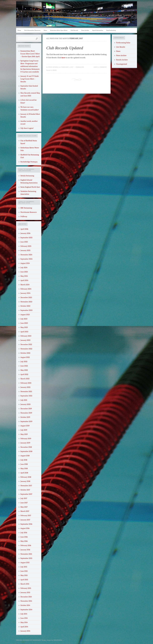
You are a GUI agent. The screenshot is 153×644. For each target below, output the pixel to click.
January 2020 (26, 404)
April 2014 (24, 627)
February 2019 (26, 439)
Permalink (80, 67)
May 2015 (24, 575)
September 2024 (27, 259)
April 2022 (24, 374)
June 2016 (24, 537)
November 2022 (26, 349)
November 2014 (26, 601)
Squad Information (98, 30)
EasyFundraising (111, 30)
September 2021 (26, 396)
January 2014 (25, 631)
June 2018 (24, 464)
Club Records (74, 30)
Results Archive (122, 60)
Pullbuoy (24, 216)
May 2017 (24, 507)
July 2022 (24, 362)
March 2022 (25, 379)
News (45, 30)
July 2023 (24, 319)
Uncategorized (122, 64)
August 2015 (25, 563)
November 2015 (26, 554)
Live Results (121, 47)
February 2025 (26, 246)
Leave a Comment (100, 67)
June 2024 (24, 272)
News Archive (85, 30)
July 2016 (24, 533)
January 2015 (25, 593)
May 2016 (24, 541)
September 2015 (26, 558)
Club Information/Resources (32, 30)
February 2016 (26, 545)
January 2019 (25, 443)
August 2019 (25, 426)
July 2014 (24, 614)
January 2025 (25, 250)
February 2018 (26, 477)
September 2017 (26, 494)
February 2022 (26, 383)
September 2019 (26, 421)
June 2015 (24, 571)
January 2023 (25, 340)
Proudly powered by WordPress (29, 640)
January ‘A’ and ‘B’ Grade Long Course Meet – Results (30, 79)
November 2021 (26, 392)
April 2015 (24, 580)
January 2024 (25, 293)
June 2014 (24, 618)
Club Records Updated (65, 48)
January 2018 (25, 481)
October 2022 (25, 353)
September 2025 (27, 238)
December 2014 (26, 597)
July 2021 (24, 400)
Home (19, 30)
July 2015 (24, 567)
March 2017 (25, 511)
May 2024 (24, 276)
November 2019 (26, 413)
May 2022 (24, 370)
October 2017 (25, 490)
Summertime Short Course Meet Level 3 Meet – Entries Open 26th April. (30, 54)
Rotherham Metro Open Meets (59, 30)
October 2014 (25, 605)
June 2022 (24, 366)
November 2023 (26, 302)
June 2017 (24, 503)
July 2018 (24, 460)
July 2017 (24, 498)
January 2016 (25, 550)
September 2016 (26, 524)
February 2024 (26, 289)
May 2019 (24, 434)
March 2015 (25, 584)
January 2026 (25, 233)
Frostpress (58, 640)
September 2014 (26, 610)
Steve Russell (54, 67)
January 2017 (25, 520)
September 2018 (26, 451)
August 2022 (25, 357)
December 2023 (26, 297)
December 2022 (26, 345)
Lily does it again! (27, 128)
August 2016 (25, 528)
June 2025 (24, 242)
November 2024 (26, 255)
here (63, 58)
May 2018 (24, 469)
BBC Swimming (26, 208)
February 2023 (26, 336)
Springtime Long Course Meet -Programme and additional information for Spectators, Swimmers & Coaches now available (30, 66)
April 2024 (24, 280)
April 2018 (24, 473)
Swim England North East (30, 187)
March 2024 (25, 285)
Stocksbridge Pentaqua (29, 162)
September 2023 (27, 310)
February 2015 (26, 588)
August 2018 (25, 456)
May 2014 (24, 622)
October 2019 (25, 417)
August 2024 (25, 263)
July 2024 (24, 268)
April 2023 (24, 332)
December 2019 (26, 409)
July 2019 (24, 430)
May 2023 (24, 327)
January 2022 (25, 387)
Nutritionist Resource (29, 212)
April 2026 (24, 229)
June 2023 (24, 323)
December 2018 (26, 447)
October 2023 (25, 306)
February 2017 (26, 516)
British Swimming (27, 176)
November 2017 (26, 486)
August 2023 (25, 315)
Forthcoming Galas (123, 43)
